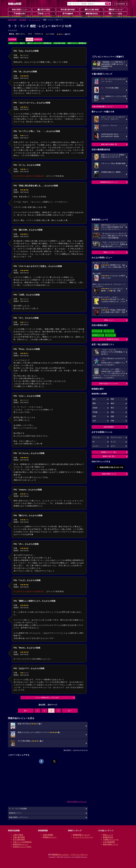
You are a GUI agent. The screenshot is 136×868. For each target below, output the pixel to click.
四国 (112, 416)
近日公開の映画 (92, 9)
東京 (94, 399)
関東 (112, 399)
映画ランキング (116, 9)
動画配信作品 (92, 13)
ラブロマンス (39, 34)
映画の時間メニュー (20, 10)
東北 (112, 408)
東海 (112, 403)
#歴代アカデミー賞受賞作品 (77, 43)
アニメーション (116, 437)
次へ (70, 711)
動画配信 (38, 39)
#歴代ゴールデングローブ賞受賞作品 (39, 43)
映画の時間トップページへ (18, 817)
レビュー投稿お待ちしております (47, 698)
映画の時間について (109, 474)
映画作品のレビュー (21, 844)
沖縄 (112, 421)
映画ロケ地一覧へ (109, 456)
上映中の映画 (44, 9)
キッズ (113, 442)
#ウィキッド (108, 331)
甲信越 (95, 412)
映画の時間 (12, 20)
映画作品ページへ (15, 813)
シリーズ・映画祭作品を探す (109, 339)
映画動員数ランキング (81, 835)
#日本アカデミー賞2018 (17, 43)
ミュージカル (50, 34)
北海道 (95, 408)
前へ (26, 711)
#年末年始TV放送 (59, 43)
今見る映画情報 (109, 842)
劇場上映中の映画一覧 (109, 144)
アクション (96, 437)
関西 (94, 403)
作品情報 (23, 20)
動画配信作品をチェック (109, 182)
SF (93, 442)
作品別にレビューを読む (22, 847)
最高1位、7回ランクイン (17, 34)
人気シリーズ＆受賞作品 (22, 842)
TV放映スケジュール (111, 839)
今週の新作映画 (68, 9)
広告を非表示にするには (77, 802)
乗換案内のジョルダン (61, 855)
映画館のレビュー (50, 837)
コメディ (96, 446)
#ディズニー (110, 335)
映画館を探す (20, 13)
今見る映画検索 (119, 4)
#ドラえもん (96, 331)
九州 (94, 421)
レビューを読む (116, 13)
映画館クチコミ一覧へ (109, 452)
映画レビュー (109, 320)
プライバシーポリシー (79, 855)
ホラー (113, 446)
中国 (94, 416)
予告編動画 (68, 13)
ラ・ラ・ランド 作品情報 (18, 809)
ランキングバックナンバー (83, 837)
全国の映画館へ (109, 427)
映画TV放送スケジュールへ (109, 384)
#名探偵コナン (97, 335)
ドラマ (30, 34)
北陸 (112, 412)
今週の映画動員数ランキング (102, 106)
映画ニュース (44, 13)
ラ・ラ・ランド (35, 20)
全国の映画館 (48, 835)
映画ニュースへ (109, 252)
